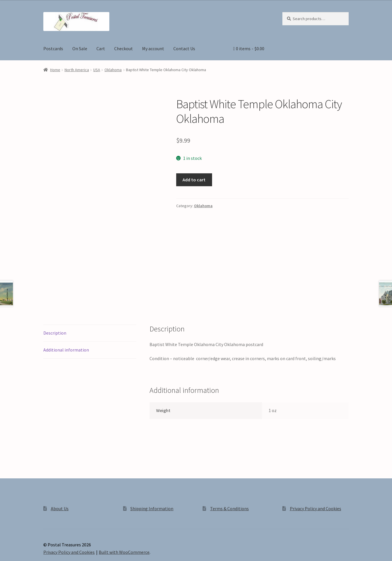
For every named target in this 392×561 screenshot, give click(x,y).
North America (77, 70)
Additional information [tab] (66, 310)
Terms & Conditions (229, 469)
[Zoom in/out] (6, 550)
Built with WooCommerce (124, 512)
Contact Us (184, 48)
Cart (101, 48)
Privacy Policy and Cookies (316, 469)
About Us (60, 469)
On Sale (80, 48)
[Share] (34, 550)
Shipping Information (152, 469)
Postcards (53, 48)
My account (153, 48)
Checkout (124, 48)
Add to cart (194, 180)
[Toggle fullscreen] (20, 550)
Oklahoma (113, 70)
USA (97, 70)
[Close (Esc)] (48, 550)
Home (55, 70)
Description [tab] (55, 293)
